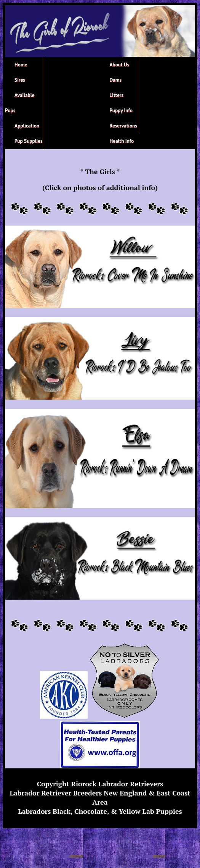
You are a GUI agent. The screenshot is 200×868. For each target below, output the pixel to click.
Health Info (122, 141)
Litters (117, 95)
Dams (116, 80)
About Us (120, 65)
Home (21, 65)
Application (27, 126)
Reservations (123, 126)
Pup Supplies (29, 141)
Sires (20, 80)
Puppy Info (121, 110)
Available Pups (20, 103)
